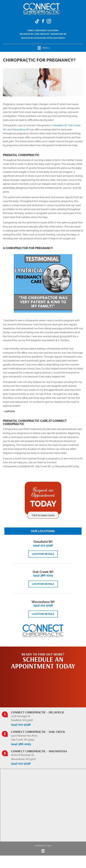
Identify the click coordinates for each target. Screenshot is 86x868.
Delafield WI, (61, 125)
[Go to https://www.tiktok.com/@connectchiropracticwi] (37, 22)
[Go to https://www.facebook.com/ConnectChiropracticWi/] (43, 22)
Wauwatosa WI (59, 34)
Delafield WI (26, 34)
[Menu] (43, 851)
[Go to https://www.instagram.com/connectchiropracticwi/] (49, 22)
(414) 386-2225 (43, 575)
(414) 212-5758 (43, 545)
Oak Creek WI (42, 34)
